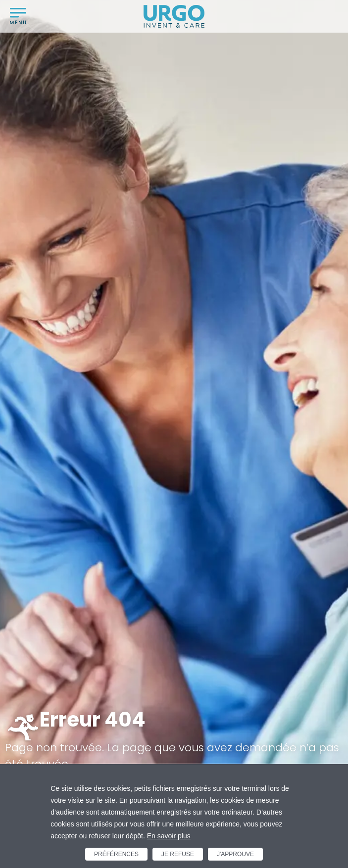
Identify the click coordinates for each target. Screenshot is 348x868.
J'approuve (235, 854)
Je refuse (178, 854)
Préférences (116, 854)
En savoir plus (169, 836)
